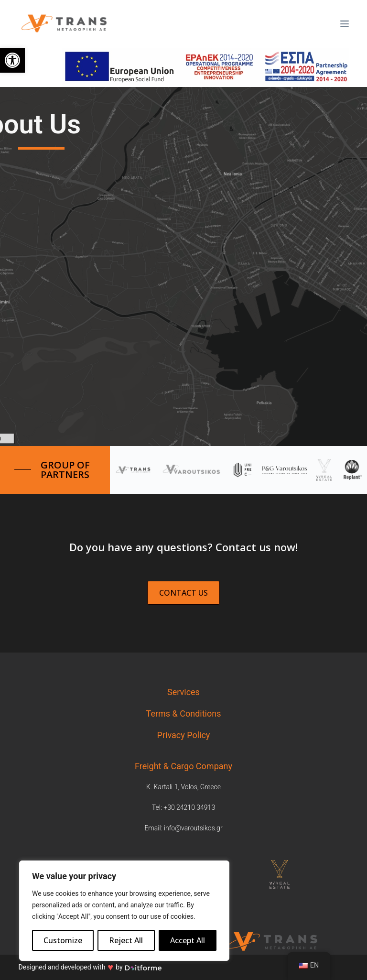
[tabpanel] (291, 874)
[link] (12, 60)
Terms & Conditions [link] (184, 713)
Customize (63, 940)
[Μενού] (345, 24)
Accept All (188, 940)
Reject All (126, 940)
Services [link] (183, 692)
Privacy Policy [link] (184, 735)
